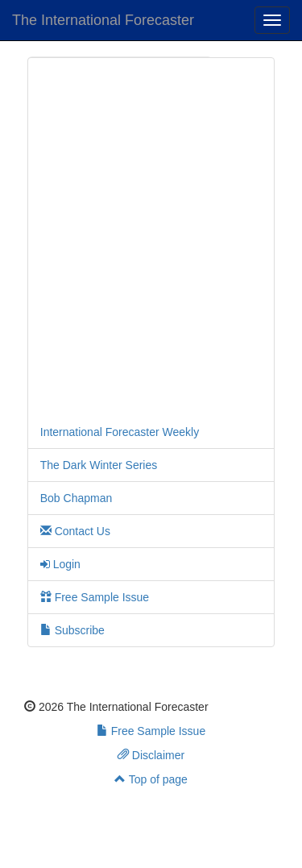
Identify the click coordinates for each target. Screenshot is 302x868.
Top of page (151, 779)
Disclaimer (151, 755)
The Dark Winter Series (99, 465)
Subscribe (72, 630)
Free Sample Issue (95, 597)
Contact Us (75, 531)
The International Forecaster (103, 20)
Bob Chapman (77, 498)
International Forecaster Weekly (120, 432)
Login (60, 564)
